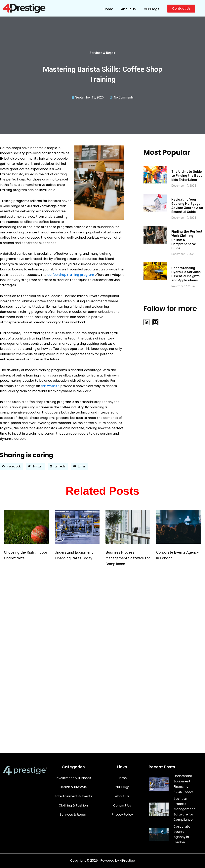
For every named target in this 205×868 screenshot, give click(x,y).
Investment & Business (73, 785)
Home (108, 9)
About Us (128, 9)
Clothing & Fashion (73, 813)
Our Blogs (151, 9)
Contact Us (122, 813)
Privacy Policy (122, 822)
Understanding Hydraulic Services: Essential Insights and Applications (186, 274)
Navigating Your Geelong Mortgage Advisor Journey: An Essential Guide (187, 206)
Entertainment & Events (73, 804)
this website (50, 386)
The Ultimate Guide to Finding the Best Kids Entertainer (187, 176)
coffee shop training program (71, 275)
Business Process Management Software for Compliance (128, 558)
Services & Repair (102, 53)
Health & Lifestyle (73, 794)
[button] (11, 466)
